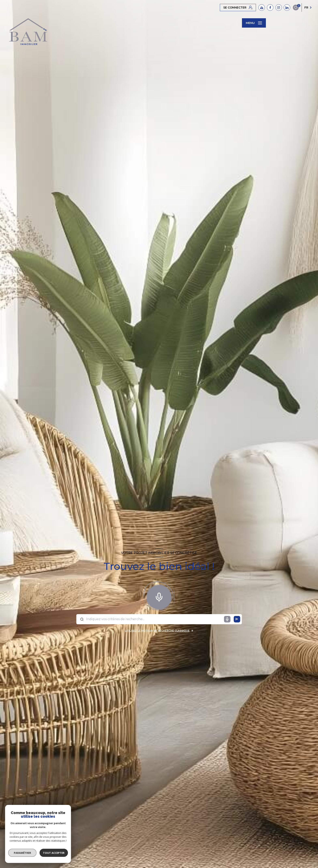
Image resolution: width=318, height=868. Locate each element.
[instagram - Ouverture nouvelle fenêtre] (279, 8)
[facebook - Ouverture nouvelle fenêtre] (270, 8)
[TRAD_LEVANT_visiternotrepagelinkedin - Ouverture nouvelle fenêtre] (287, 8)
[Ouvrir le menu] (254, 23)
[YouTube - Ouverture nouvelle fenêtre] (262, 8)
